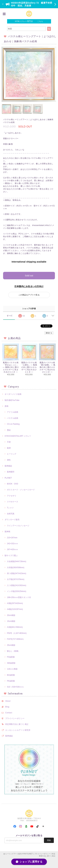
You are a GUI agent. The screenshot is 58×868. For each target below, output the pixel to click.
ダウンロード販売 (12, 520)
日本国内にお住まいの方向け (29, 286)
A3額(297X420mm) (15, 603)
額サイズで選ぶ (11, 556)
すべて (10, 316)
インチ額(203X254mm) (17, 591)
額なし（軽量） (13, 651)
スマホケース (13, 502)
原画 (6, 406)
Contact (9, 713)
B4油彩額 (11, 675)
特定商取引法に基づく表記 (17, 724)
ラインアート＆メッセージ (18, 526)
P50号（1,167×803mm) (17, 633)
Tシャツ (10, 508)
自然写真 (11, 514)
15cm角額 (11, 621)
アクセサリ (12, 496)
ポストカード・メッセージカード (21, 490)
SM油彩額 (11, 663)
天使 (9, 442)
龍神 (9, 448)
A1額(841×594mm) (15, 627)
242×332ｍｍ (12, 544)
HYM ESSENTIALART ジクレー (18, 436)
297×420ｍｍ (12, 549)
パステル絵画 (13, 418)
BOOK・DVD (13, 484)
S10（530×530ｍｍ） (16, 687)
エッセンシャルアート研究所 (18, 730)
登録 (49, 840)
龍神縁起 (8, 466)
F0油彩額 (11, 657)
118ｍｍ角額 (12, 669)
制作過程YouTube (12, 400)
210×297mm (12, 538)
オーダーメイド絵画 (13, 394)
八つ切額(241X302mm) (17, 585)
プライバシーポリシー (15, 718)
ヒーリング (12, 454)
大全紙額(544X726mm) (17, 561)
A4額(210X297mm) (15, 609)
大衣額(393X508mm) (16, 568)
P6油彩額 (11, 681)
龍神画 (7, 532)
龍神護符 (11, 472)
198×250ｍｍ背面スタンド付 (19, 597)
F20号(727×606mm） (16, 639)
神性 (9, 460)
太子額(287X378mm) (16, 579)
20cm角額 (11, 615)
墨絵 (9, 430)
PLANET (8, 478)
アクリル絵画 (13, 412)
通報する (49, 333)
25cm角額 (11, 645)
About (8, 701)
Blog (7, 707)
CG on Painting (13, 424)
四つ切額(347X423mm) (17, 573)
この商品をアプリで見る (29, 295)
